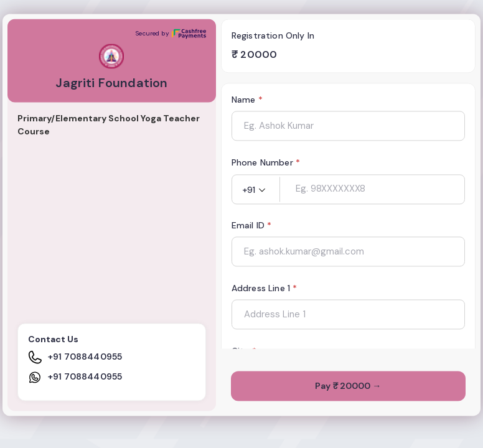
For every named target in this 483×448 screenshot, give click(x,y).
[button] (256, 190)
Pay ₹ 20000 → (348, 386)
